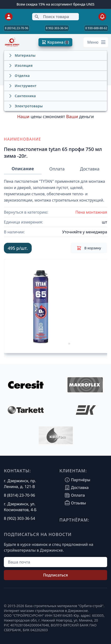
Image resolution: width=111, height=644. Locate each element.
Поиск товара (52, 17)
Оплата (57, 169)
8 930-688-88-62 (96, 28)
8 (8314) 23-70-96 (17, 28)
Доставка (90, 169)
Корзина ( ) (55, 42)
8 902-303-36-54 (57, 28)
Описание (23, 169)
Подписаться (55, 575)
